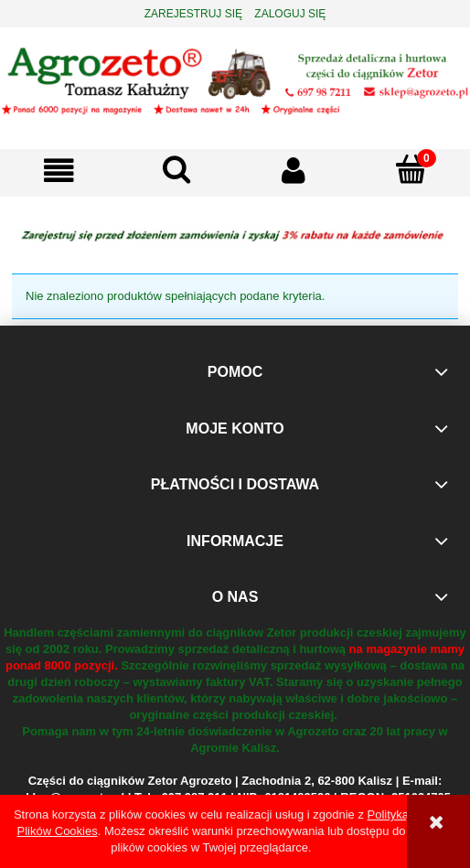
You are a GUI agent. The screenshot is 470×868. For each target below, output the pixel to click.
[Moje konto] (294, 171)
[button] (59, 171)
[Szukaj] (177, 169)
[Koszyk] (412, 169)
